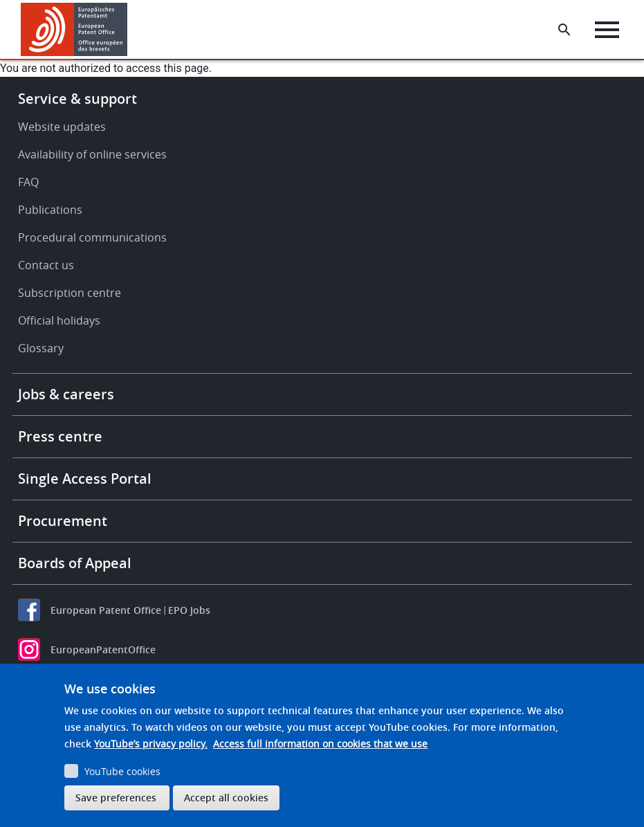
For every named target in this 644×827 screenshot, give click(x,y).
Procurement (63, 521)
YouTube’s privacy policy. (151, 744)
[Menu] (607, 30)
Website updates (62, 127)
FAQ (28, 182)
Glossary (41, 348)
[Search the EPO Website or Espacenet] (564, 30)
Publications (50, 210)
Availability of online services (92, 154)
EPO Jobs (189, 610)
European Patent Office (106, 610)
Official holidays (59, 320)
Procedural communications (92, 237)
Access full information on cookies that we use (320, 744)
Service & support (77, 99)
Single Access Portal (85, 479)
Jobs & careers (66, 394)
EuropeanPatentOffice (103, 649)
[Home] (74, 29)
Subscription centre (70, 293)
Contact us (46, 265)
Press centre (60, 436)
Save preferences (116, 798)
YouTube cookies (122, 771)
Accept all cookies (226, 798)
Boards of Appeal (75, 563)
